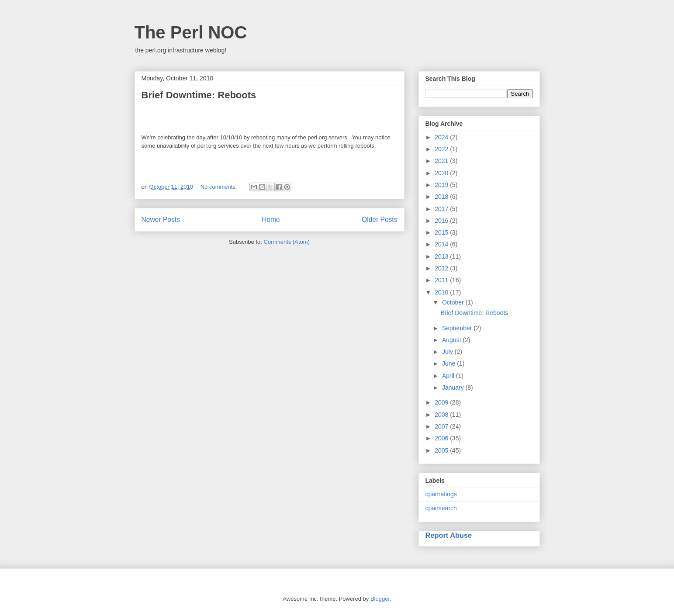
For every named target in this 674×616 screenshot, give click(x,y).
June (449, 363)
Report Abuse (449, 535)
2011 (442, 280)
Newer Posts (161, 220)
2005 (442, 450)
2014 (442, 244)
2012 (442, 268)
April (449, 376)
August (452, 340)
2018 (442, 197)
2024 (442, 137)
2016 (442, 221)
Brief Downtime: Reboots (199, 95)
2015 (442, 232)
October (454, 302)
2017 (442, 209)
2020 (442, 173)
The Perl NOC (191, 32)
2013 (442, 256)
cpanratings (441, 494)
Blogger (380, 599)
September (458, 328)
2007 (442, 426)
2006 (442, 438)
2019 (442, 185)
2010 (442, 292)
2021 (442, 161)
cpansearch (441, 508)
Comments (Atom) (287, 242)
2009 (442, 402)
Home (271, 220)
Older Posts (379, 220)
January (454, 388)
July (448, 352)
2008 (442, 415)
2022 (442, 149)
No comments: (219, 187)
